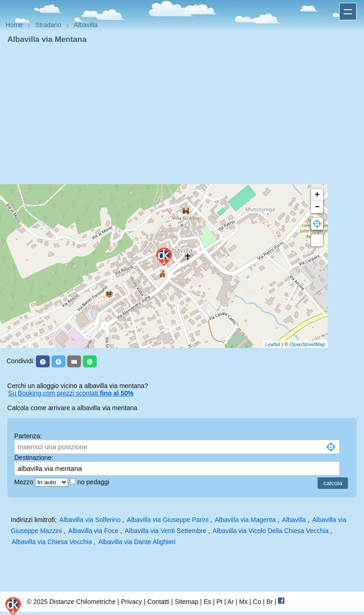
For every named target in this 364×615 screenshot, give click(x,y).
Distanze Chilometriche (82, 602)
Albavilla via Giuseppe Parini (168, 520)
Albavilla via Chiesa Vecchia (52, 542)
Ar (231, 602)
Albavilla (294, 520)
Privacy (132, 602)
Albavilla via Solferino (90, 520)
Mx (243, 602)
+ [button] (317, 195)
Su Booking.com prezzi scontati (71, 393)
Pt (219, 602)
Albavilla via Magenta (245, 520)
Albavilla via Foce (93, 531)
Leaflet (273, 344)
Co (257, 602)
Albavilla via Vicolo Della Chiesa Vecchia (271, 531)
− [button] (317, 207)
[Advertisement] (182, 114)
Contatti (158, 602)
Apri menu (348, 12)
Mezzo (25, 482)
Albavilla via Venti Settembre (165, 531)
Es (207, 602)
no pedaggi (94, 482)
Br (270, 602)
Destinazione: (34, 458)
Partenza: (28, 436)
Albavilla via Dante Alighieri (137, 542)
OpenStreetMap (307, 344)
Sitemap (187, 602)
